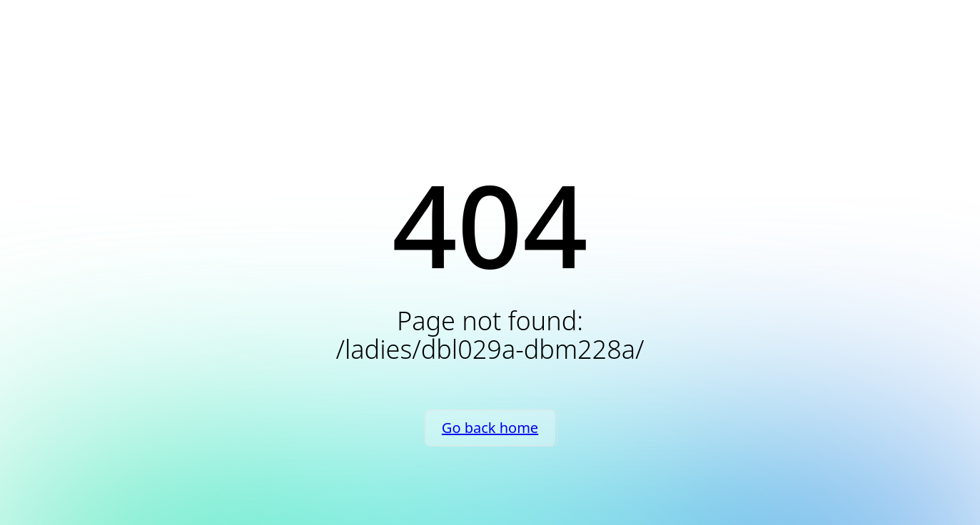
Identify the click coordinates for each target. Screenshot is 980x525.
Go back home (490, 428)
